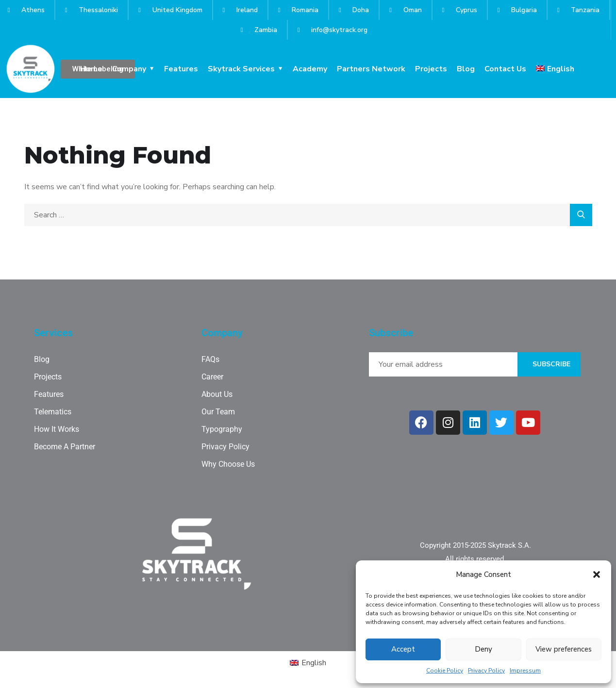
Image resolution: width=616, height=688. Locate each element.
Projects (431, 69)
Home (91, 69)
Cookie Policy (445, 671)
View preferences (564, 649)
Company (129, 69)
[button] (597, 574)
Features (181, 69)
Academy (310, 69)
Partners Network (371, 69)
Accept (403, 649)
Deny (483, 649)
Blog (466, 69)
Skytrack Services (241, 69)
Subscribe (551, 364)
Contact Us (505, 69)
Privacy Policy (486, 671)
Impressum (525, 671)
